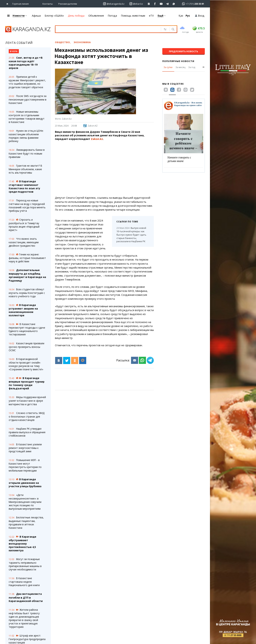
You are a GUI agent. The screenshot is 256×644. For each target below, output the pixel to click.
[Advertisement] (104, 168)
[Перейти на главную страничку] (8, 4)
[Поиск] (173, 30)
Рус (188, 16)
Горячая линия (20, 4)
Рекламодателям (68, 4)
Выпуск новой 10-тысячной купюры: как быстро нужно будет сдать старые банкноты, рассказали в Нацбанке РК (131, 235)
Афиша (36, 16)
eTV (151, 16)
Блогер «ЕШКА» (54, 16)
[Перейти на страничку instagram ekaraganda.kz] (114, 4)
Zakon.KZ (91, 126)
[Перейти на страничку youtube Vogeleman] (161, 4)
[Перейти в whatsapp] (192, 4)
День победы (76, 16)
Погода (112, 16)
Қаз (181, 16)
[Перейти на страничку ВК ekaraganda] (149, 4)
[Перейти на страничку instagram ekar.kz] (136, 4)
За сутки (168, 67)
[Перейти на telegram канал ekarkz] (168, 4)
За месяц (180, 67)
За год (192, 67)
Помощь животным (133, 16)
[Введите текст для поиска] (106, 29)
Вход (200, 16)
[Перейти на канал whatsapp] (174, 4)
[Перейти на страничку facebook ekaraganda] (155, 4)
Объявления (96, 16)
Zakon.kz (97, 139)
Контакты (48, 4)
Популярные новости (178, 61)
